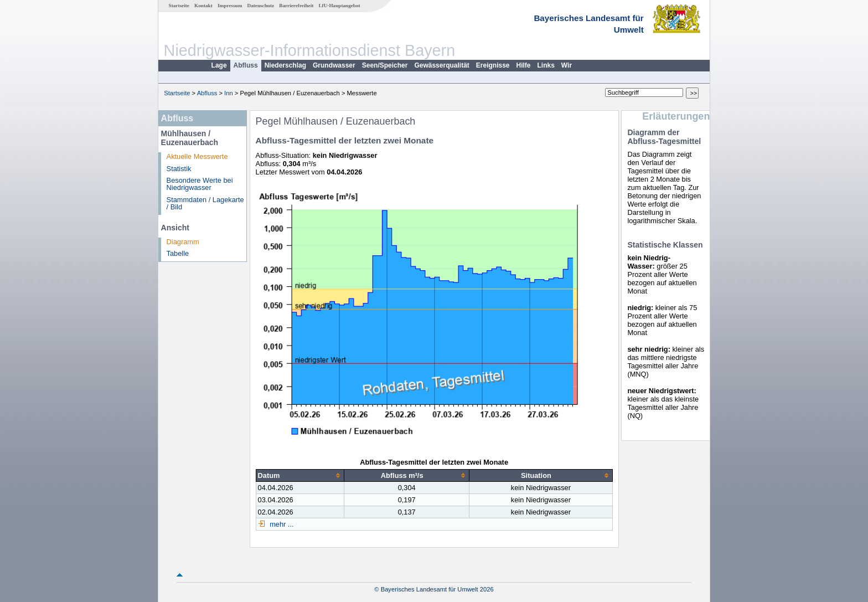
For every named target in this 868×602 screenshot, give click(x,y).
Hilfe (524, 65)
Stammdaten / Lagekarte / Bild (205, 203)
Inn (229, 93)
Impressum (230, 6)
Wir (567, 65)
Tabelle (178, 253)
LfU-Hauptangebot (339, 6)
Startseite (179, 6)
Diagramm (183, 242)
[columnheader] (300, 475)
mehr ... (281, 524)
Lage (219, 65)
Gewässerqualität (441, 65)
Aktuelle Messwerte (197, 156)
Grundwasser (334, 65)
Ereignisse (493, 65)
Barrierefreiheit (296, 6)
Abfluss (246, 65)
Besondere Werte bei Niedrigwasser (200, 184)
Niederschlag (285, 65)
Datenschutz (261, 6)
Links (546, 65)
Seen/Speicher (385, 65)
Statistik (179, 169)
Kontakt (203, 6)
